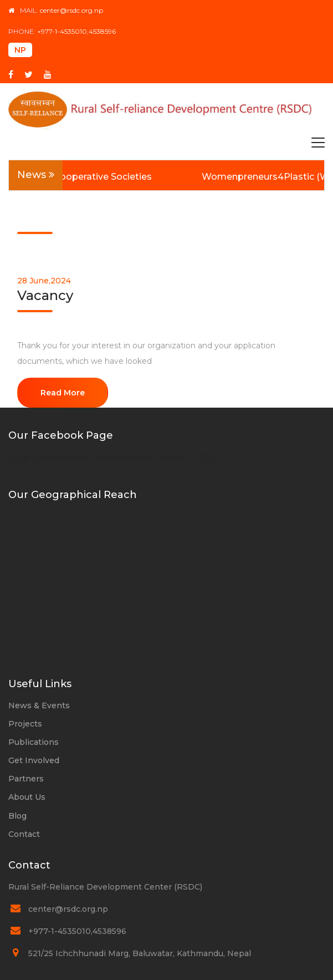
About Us (27, 797)
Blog (17, 816)
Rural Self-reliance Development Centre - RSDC (114, 458)
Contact (24, 834)
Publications (34, 742)
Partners (26, 779)
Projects (25, 724)
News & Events (39, 705)
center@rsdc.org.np (71, 10)
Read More (63, 393)
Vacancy (45, 295)
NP (20, 50)
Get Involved (34, 760)
